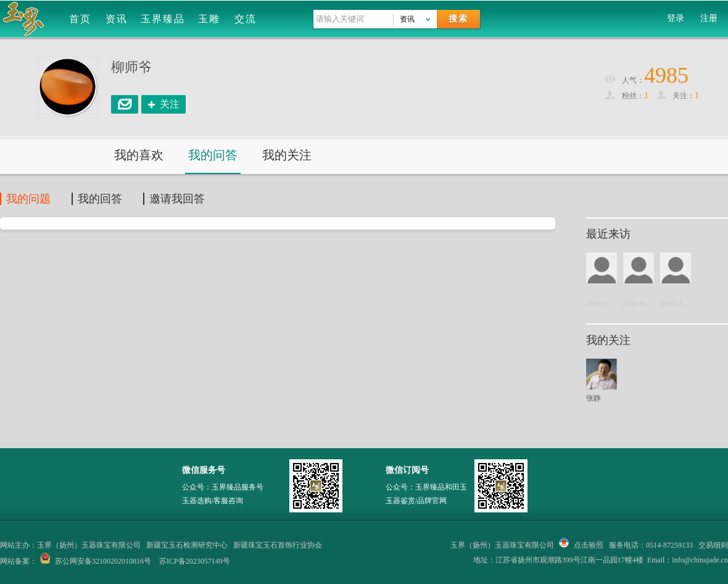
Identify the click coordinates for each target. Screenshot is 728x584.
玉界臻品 (163, 19)
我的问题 (28, 199)
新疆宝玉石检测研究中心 (187, 545)
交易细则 (713, 545)
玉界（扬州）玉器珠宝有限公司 (502, 545)
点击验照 (581, 545)
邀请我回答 (177, 199)
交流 (246, 19)
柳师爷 (131, 67)
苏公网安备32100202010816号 (103, 561)
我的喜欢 (139, 155)
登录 (676, 18)
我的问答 (213, 155)
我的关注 (287, 155)
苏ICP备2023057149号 (195, 561)
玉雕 (209, 19)
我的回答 (100, 199)
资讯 (117, 19)
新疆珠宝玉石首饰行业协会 (278, 545)
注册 (709, 18)
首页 (80, 19)
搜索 (458, 19)
